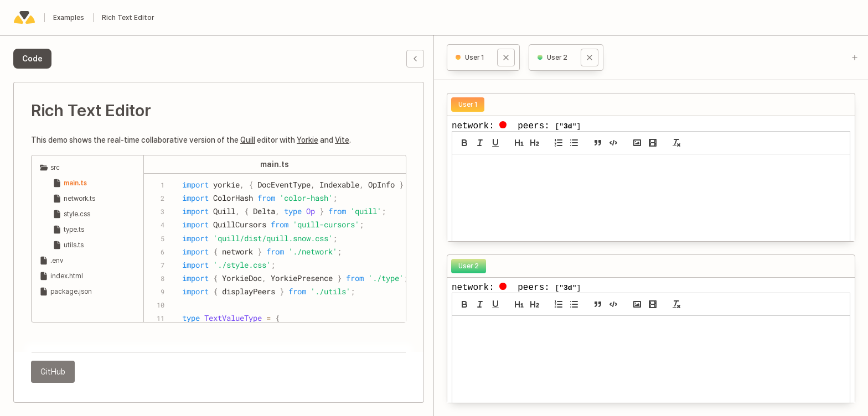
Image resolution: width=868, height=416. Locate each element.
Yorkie (308, 140)
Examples (69, 18)
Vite (342, 140)
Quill (248, 140)
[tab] (32, 59)
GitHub (53, 372)
